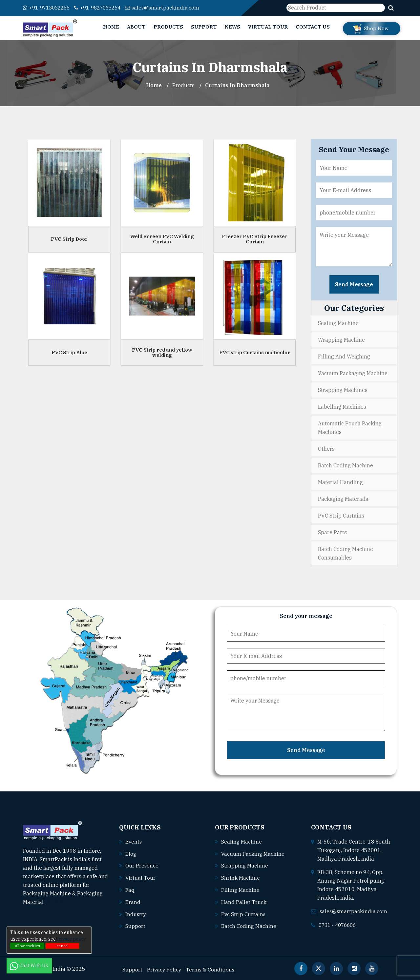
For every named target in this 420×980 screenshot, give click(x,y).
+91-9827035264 (104, 8)
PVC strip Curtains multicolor (255, 352)
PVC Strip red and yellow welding (162, 352)
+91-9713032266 (48, 8)
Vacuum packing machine (253, 853)
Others (326, 449)
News (232, 27)
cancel (63, 946)
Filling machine (240, 888)
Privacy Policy (165, 967)
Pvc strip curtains (244, 912)
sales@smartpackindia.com (171, 8)
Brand (133, 900)
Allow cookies (27, 946)
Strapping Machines (343, 390)
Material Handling (340, 482)
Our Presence (142, 865)
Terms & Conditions (211, 967)
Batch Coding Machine (346, 465)
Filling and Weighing (344, 357)
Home (111, 27)
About (136, 27)
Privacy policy (71, 939)
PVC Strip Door (69, 239)
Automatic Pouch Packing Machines (350, 428)
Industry (136, 912)
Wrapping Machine (341, 340)
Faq (130, 888)
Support (204, 27)
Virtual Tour (268, 27)
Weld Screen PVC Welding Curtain (162, 239)
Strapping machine (245, 865)
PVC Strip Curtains (341, 516)
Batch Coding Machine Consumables (346, 553)
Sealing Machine (338, 323)
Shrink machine (241, 877)
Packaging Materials (343, 499)
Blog (131, 853)
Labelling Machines (342, 407)
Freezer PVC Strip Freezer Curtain (255, 239)
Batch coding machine (249, 924)
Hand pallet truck (244, 900)
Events (134, 841)
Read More (62, 902)
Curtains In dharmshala (238, 85)
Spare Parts (332, 532)
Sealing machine (241, 841)
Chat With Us (29, 966)
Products (168, 27)
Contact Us (313, 27)
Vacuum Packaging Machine (353, 373)
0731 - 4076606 (339, 924)
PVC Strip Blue (69, 352)
